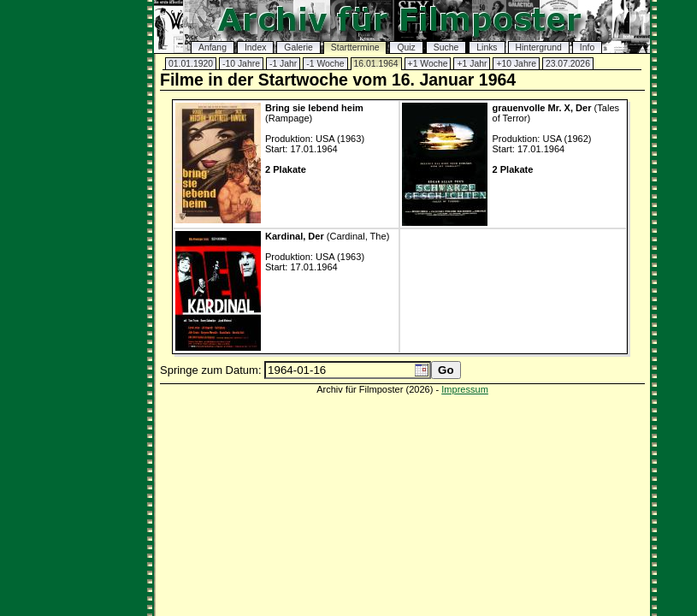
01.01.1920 (191, 64)
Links (487, 47)
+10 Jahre (516, 64)
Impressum (465, 389)
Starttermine (355, 47)
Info (587, 47)
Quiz (406, 47)
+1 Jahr (472, 64)
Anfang (213, 47)
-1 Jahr (283, 64)
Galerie (298, 47)
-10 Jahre (241, 64)
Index (255, 47)
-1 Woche (325, 64)
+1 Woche (428, 64)
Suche (446, 47)
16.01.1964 (376, 64)
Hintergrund (539, 47)
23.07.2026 (568, 64)
